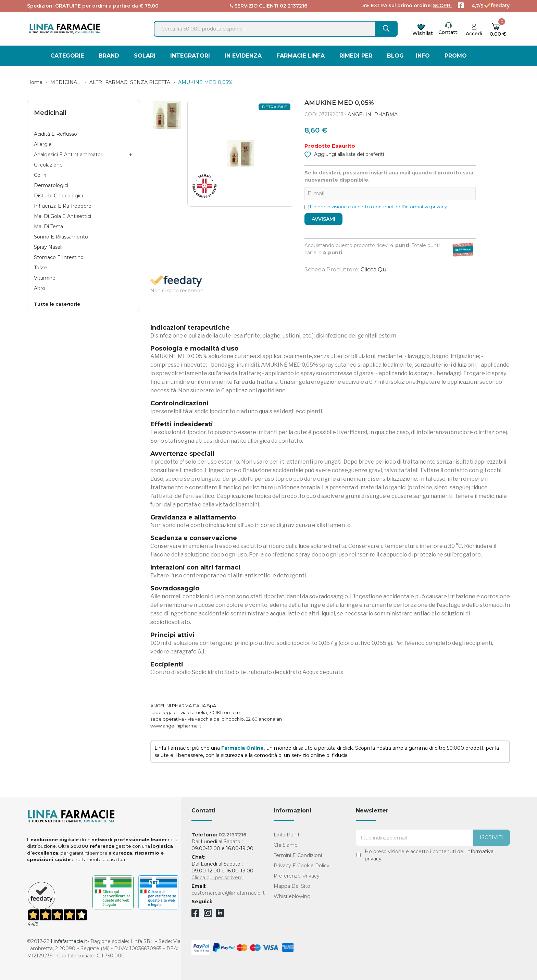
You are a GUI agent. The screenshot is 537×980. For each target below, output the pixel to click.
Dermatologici (51, 185)
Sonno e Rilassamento (61, 237)
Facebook (195, 914)
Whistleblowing (292, 896)
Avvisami (323, 219)
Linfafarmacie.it (69, 941)
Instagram (208, 915)
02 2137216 (294, 6)
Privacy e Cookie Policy (302, 866)
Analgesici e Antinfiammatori (69, 155)
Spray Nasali (48, 247)
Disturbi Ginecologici (58, 196)
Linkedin (220, 915)
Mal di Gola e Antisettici (63, 216)
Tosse (41, 268)
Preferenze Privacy (297, 876)
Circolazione (48, 165)
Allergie (43, 144)
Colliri (40, 175)
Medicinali (50, 113)
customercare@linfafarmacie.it (228, 893)
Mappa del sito (292, 886)
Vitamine (45, 278)
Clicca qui (374, 269)
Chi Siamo (286, 845)
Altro (40, 288)
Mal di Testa (48, 226)
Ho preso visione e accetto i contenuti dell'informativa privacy (378, 207)
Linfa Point (287, 835)
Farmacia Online (242, 748)
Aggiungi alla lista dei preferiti (344, 154)
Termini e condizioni (298, 855)
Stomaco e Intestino (59, 257)
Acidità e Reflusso (55, 134)
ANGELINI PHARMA (373, 114)
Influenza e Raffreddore (63, 206)
